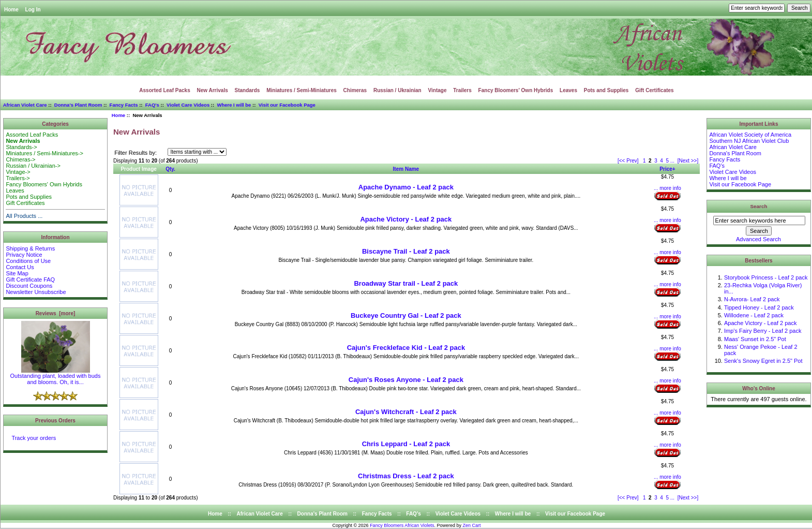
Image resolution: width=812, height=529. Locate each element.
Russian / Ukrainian (397, 90)
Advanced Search (758, 239)
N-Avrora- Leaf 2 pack (752, 299)
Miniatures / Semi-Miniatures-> (44, 153)
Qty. (170, 169)
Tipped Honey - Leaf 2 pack (759, 307)
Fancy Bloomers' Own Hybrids (516, 90)
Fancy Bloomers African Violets (402, 525)
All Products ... (24, 216)
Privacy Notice (24, 255)
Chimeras (355, 90)
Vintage (438, 90)
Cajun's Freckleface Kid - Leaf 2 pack (406, 348)
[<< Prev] (628, 161)
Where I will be (234, 105)
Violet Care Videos (188, 105)
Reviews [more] (56, 313)
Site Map (17, 273)
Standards (247, 90)
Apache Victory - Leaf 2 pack (406, 219)
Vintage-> (18, 172)
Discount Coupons (29, 286)
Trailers (462, 90)
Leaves (568, 90)
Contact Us (20, 267)
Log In (33, 10)
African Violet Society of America (750, 135)
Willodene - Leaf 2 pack (754, 315)
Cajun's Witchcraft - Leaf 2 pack (406, 412)
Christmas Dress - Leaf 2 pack (406, 476)
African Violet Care (25, 105)
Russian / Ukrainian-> (33, 166)
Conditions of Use (28, 261)
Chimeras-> (20, 159)
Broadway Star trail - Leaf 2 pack (406, 283)
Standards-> (21, 147)
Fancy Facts (124, 105)
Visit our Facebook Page (287, 105)
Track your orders (34, 438)
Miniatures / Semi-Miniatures (302, 90)
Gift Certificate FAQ (30, 280)
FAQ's (152, 105)
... (672, 161)
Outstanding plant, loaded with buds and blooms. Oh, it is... (56, 376)
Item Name (406, 169)
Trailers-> (18, 178)
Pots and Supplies (606, 90)
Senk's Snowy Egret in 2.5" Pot (763, 361)
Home (11, 10)
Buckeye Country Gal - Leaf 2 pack (406, 315)
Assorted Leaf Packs (164, 90)
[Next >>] (688, 161)
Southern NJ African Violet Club (749, 141)
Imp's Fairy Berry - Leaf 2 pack (763, 331)
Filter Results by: (136, 153)
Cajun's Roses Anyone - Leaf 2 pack (406, 380)
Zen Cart (472, 525)
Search (759, 206)
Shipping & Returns (30, 248)
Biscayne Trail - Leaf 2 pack (406, 251)
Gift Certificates (654, 90)
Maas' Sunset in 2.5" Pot (755, 339)
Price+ (667, 169)
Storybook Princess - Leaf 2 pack (766, 277)
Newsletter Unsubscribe (36, 292)
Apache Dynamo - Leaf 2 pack (406, 187)
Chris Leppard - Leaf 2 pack (406, 444)
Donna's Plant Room (78, 105)
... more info (667, 188)
